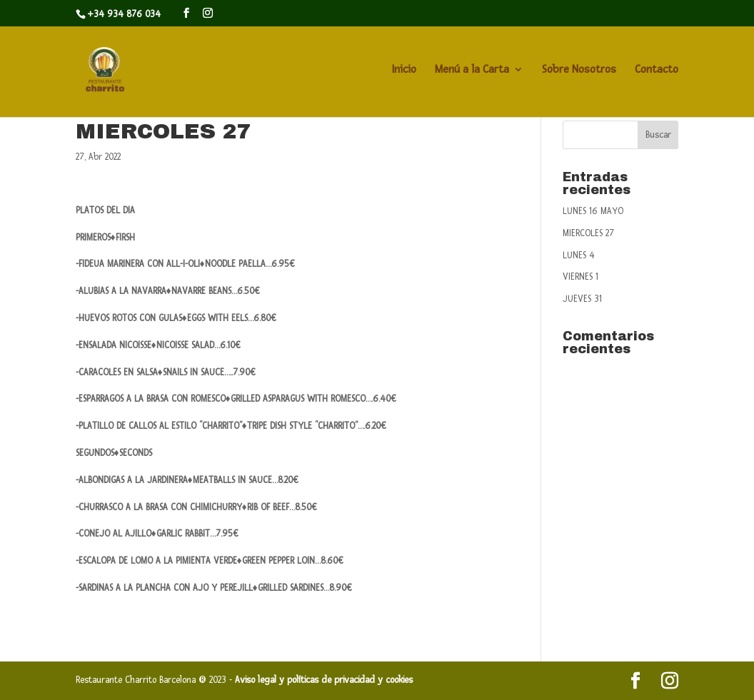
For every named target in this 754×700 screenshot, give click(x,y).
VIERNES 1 (580, 277)
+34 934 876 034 (124, 14)
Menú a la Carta (472, 70)
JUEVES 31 (582, 299)
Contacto (657, 70)
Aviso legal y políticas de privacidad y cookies (326, 680)
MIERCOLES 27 (588, 233)
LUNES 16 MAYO (593, 211)
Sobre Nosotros (579, 70)
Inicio (404, 70)
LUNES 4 (579, 255)
